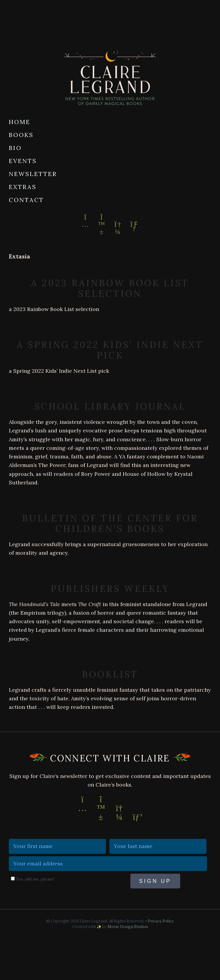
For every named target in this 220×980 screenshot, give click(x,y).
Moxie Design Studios (128, 927)
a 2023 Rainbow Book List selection (110, 288)
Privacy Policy (161, 921)
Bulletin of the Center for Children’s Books (110, 523)
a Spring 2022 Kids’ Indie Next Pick (110, 350)
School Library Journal (110, 406)
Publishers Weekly (110, 589)
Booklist (110, 674)
